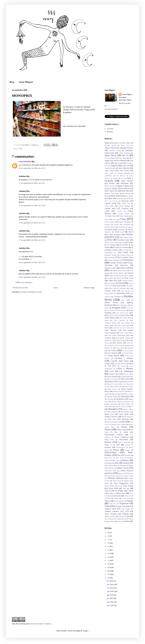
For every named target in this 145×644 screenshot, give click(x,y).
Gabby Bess (113, 281)
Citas (123, 219)
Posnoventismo (121, 447)
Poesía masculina (124, 442)
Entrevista (124, 265)
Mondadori (113, 409)
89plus (107, 143)
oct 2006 (110, 588)
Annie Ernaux (109, 173)
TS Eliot (108, 498)
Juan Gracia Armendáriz (117, 335)
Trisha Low (128, 496)
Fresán (119, 278)
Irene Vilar (130, 308)
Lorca (112, 371)
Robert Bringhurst (121, 465)
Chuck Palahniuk (125, 216)
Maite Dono (125, 379)
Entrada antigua (89, 288)
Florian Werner (118, 273)
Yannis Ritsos (122, 519)
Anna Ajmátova (124, 168)
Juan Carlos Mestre (126, 333)
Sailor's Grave (123, 468)
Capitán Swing (110, 203)
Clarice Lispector (110, 222)
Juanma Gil (108, 340)
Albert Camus (125, 145)
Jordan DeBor (109, 325)
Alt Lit (125, 155)
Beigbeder (108, 188)
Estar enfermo (127, 268)
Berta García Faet (111, 191)
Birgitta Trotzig (110, 193)
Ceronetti (119, 211)
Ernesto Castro (110, 268)
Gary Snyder (111, 283)
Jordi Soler (116, 328)
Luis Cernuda (112, 376)
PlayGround (124, 440)
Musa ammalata (112, 412)
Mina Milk (108, 406)
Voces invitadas (111, 514)
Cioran (107, 219)
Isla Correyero (111, 310)
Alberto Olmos (110, 148)
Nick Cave (112, 419)
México (129, 402)
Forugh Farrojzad (114, 276)
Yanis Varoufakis (110, 519)
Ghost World (117, 286)
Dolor (110, 240)
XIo (128, 516)
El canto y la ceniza (120, 247)
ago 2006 (110, 595)
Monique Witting (128, 409)
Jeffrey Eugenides (119, 320)
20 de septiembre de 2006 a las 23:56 (32, 277)
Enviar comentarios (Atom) (32, 292)
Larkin (131, 353)
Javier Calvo (125, 315)
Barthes (112, 183)
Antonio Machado (124, 173)
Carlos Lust (126, 203)
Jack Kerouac (122, 310)
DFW (112, 237)
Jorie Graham (127, 328)
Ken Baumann (126, 345)
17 (109, 540)
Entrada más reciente (20, 288)
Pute (119, 455)
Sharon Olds (122, 473)
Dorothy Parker (109, 243)
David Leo (119, 232)
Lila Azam (121, 366)
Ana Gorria (118, 163)
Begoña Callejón (123, 186)
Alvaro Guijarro (110, 158)
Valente (130, 501)
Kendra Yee (109, 348)
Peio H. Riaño (121, 432)
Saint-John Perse (110, 471)
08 (109, 571)
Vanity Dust (113, 504)
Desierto (129, 234)
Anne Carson (110, 171)
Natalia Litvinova (111, 417)
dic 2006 (110, 581)
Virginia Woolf (110, 509)
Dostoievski (120, 242)
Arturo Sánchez (127, 181)
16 (109, 543)
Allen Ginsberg (125, 153)
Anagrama (114, 166)
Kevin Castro (120, 348)
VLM (127, 511)
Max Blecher (109, 399)
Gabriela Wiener (128, 281)
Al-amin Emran (110, 145)
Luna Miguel (26, 82)
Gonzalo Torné (110, 291)
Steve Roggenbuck (121, 483)
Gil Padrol (130, 286)
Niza (20, 149)
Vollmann (125, 514)
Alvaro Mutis (122, 158)
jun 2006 (110, 602)
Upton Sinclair (119, 501)
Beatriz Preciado (109, 186)
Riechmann (108, 463)
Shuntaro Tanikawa (116, 476)
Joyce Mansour (111, 330)
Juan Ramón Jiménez (123, 338)
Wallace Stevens (110, 516)
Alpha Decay (111, 155)
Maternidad (125, 396)
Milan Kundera (126, 404)
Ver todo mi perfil (111, 109)
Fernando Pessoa (121, 270)
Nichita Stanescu (127, 417)
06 (109, 578)
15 (109, 546)
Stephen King (117, 481)
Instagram (116, 308)
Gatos (120, 283)
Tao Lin (126, 488)
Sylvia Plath (113, 488)
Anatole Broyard (110, 168)
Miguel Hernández (111, 404)
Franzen (110, 278)
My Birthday (125, 412)
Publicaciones (111, 452)
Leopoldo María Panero (120, 361)
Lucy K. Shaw (128, 374)
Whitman (121, 516)
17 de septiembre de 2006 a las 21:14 (32, 240)
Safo (113, 468)
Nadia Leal (109, 414)
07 (109, 574)
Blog (12, 82)
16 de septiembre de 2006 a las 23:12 (32, 168)
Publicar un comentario (24, 282)
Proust (128, 450)
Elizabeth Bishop (125, 255)
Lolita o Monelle (125, 368)
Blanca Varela (129, 196)
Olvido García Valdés (119, 424)
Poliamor (128, 445)
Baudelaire (125, 183)
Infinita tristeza (111, 303)
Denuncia (117, 235)
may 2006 (111, 605)
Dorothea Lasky (123, 240)
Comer (116, 224)
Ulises (116, 498)
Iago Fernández (116, 297)
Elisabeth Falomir (111, 255)
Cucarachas (109, 229)
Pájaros (108, 429)
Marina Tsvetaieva (119, 391)
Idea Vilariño (126, 300)
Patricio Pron (121, 430)
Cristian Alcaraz (110, 227)
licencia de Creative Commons (40, 624)
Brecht (128, 198)
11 (109, 560)
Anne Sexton (124, 171)
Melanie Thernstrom (118, 402)
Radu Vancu (108, 458)
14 (109, 550)
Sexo (110, 473)
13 (109, 553)
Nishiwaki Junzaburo (112, 422)
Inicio (56, 288)
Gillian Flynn (112, 288)
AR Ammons (121, 176)
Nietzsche (125, 419)
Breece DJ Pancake (111, 201)
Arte (122, 178)
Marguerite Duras (112, 384)
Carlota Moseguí (124, 206)
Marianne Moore (128, 386)
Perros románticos (122, 437)
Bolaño (110, 198)
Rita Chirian (109, 465)
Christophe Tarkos (111, 216)
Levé (116, 364)
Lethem (107, 364)
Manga (119, 381)
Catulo (107, 211)
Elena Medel (123, 252)
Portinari (108, 447)
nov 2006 (110, 585)
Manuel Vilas (129, 381)
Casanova (125, 208)
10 (109, 564)
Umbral (124, 498)
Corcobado (126, 224)
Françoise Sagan (128, 276)
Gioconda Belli (124, 288)
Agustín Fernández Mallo (122, 143)
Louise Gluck (114, 374)
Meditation (120, 399)
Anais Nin (126, 166)
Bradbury (120, 198)
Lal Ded (124, 353)
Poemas (108, 442)
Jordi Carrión (122, 325)
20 (109, 533)
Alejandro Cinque (115, 150)
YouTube (110, 129)
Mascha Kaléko (112, 396)
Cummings (121, 229)
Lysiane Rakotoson (127, 376)
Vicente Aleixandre (123, 506)
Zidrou (119, 521)
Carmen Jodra (110, 208)
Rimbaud (126, 463)
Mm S (131, 406)
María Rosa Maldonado (126, 384)
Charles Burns (124, 214)
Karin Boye (115, 345)
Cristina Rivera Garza (124, 227)
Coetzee (107, 224)
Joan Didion (126, 323)
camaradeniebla (25, 161)
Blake (107, 196)
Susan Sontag (128, 486)
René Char (116, 460)
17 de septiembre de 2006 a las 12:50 (32, 205)
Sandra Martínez (127, 471)
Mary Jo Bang (129, 394)
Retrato (126, 460)
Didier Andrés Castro (126, 237)
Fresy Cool (129, 278)
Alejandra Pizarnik (126, 148)
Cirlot (114, 219)
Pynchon (128, 455)
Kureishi (130, 348)
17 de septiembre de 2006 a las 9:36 (32, 183)
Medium (110, 132)
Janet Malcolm (121, 313)
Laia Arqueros (112, 353)
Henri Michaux (126, 291)
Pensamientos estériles (114, 435)
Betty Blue (126, 191)
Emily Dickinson (114, 260)
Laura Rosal (113, 355)
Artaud (115, 178)
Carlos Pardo (109, 206)
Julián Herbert (121, 340)
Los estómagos (126, 371)
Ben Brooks (119, 188)
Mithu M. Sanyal (120, 407)
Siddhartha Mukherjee (115, 478)
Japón (131, 313)
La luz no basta (128, 351)
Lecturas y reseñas (124, 358)
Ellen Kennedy (109, 257)
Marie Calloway (112, 389)
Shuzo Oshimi (129, 476)
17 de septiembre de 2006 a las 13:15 (32, 223)
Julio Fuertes (117, 343)
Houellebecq (121, 293)
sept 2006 (110, 591)
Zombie (127, 521)
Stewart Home (109, 486)
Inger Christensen (122, 305)
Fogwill (130, 273)
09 (109, 568)
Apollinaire (108, 176)
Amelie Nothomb (120, 161)
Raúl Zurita (120, 458)
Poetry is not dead (112, 445)
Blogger (86, 631)
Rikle (117, 463)
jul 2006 (110, 598)
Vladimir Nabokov (112, 511)
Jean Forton (123, 318)
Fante (111, 270)
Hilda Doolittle (109, 293)
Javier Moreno (110, 318)
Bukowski (125, 201)
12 (109, 557)
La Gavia (112, 350)
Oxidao (124, 427)
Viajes (107, 506)
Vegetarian (124, 503)
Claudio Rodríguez (125, 222)
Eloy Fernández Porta (125, 257)
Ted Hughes (119, 491)
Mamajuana (109, 381)
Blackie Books (125, 193)
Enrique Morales (117, 263)
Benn (129, 188)
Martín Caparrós (117, 394)
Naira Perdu (124, 414)
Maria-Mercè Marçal (113, 387)
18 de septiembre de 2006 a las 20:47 (32, 262)
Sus (119, 486)
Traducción (116, 496)
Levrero (123, 364)
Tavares (107, 491)
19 (109, 536)
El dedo (125, 250)
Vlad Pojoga (126, 509)
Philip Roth (109, 440)
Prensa (116, 450)
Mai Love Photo (112, 379)
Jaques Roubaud (113, 315)
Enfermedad (128, 260)
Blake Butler (116, 196)
